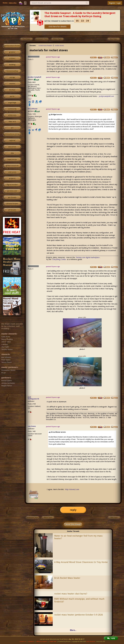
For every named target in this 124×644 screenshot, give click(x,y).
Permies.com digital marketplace (88, 257)
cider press (12, 172)
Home (5, 3)
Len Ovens (32, 426)
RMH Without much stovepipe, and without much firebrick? (79, 600)
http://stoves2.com (72, 489)
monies (12, 84)
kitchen (12, 90)
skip (12, 153)
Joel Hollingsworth (33, 398)
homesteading (12, 71)
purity (12, 96)
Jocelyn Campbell (35, 77)
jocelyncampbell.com (106, 96)
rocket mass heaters (45, 46)
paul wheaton (91, 642)
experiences (12, 159)
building (12, 65)
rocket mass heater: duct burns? (71, 594)
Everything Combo (59, 259)
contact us (23, 642)
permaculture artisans (12, 134)
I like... (30, 99)
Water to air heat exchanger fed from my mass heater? (78, 537)
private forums (12, 204)
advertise (31, 642)
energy (12, 77)
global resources (12, 166)
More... (73, 630)
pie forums (12, 197)
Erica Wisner (33, 109)
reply (73, 510)
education (12, 147)
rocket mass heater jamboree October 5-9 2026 (79, 615)
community (12, 109)
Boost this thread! (73, 524)
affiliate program (42, 642)
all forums (12, 210)
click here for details (57, 27)
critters (12, 58)
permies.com (12, 191)
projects (12, 178)
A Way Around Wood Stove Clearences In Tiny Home (81, 562)
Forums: (33, 46)
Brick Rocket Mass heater (67, 578)
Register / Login (115, 3)
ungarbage (12, 103)
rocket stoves (59, 46)
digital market (12, 185)
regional (12, 140)
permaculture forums (12, 46)
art (12, 128)
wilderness (12, 115)
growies (12, 52)
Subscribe (13, 3)
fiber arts (12, 122)
